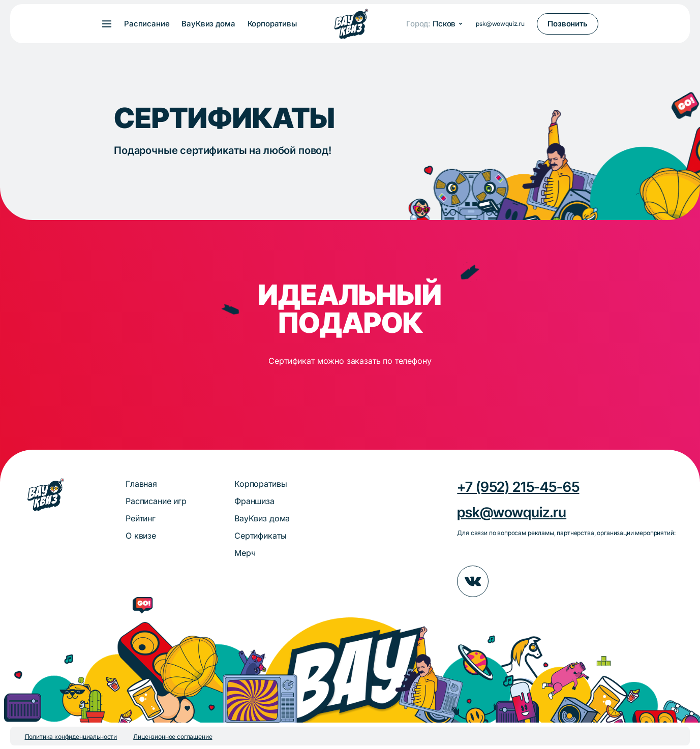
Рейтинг (141, 518)
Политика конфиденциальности (71, 737)
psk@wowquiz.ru (500, 24)
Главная (141, 484)
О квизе (141, 536)
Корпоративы (272, 24)
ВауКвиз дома (208, 24)
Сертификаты (260, 536)
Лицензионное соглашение (173, 737)
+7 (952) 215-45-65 (518, 487)
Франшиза (254, 501)
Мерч (245, 553)
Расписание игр (156, 501)
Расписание (147, 24)
